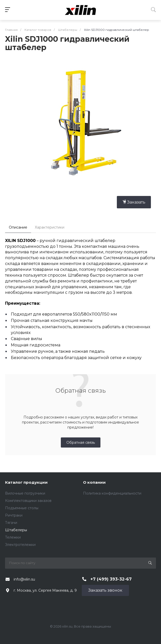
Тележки (13, 537)
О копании (94, 482)
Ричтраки (14, 515)
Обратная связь (81, 442)
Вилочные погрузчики (25, 493)
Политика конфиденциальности (112, 493)
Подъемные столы (22, 508)
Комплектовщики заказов (28, 501)
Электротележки (20, 545)
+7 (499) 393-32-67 (111, 579)
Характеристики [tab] (50, 227)
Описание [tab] (18, 227)
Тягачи (11, 523)
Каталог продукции (26, 482)
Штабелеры (16, 530)
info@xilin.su (24, 579)
